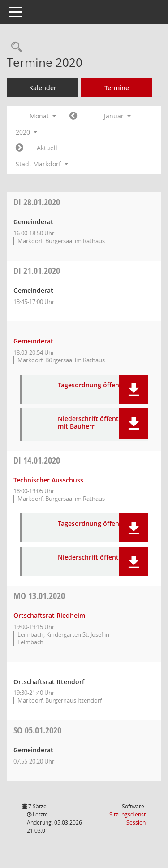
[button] (133, 389)
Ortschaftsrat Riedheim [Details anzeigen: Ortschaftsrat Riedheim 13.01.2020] (49, 615)
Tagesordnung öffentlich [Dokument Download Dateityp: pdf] (95, 385)
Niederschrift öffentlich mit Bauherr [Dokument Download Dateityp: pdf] (94, 423)
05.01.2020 (37, 730)
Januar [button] (117, 116)
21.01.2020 (37, 271)
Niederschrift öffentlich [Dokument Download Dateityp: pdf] (94, 558)
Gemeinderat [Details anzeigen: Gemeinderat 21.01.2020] (33, 341)
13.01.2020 (39, 596)
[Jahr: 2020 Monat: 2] (19, 148)
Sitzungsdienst (127, 818)
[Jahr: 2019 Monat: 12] (73, 116)
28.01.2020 (37, 202)
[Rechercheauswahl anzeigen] (14, 47)
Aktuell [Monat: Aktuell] (47, 148)
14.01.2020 (37, 460)
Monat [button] (43, 116)
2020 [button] (26, 132)
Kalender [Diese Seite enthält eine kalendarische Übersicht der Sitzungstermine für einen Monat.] (43, 88)
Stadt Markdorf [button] (42, 164)
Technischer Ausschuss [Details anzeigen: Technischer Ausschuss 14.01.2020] (48, 480)
